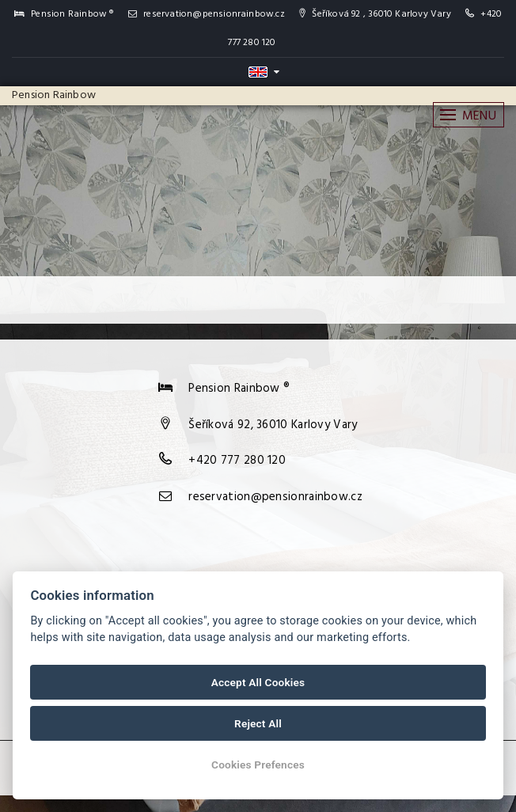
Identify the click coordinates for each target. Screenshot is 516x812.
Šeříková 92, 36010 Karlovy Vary (273, 425)
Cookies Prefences (258, 765)
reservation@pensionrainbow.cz (207, 14)
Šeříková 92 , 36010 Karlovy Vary (375, 14)
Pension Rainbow (54, 95)
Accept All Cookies (258, 682)
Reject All (258, 723)
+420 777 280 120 (237, 461)
